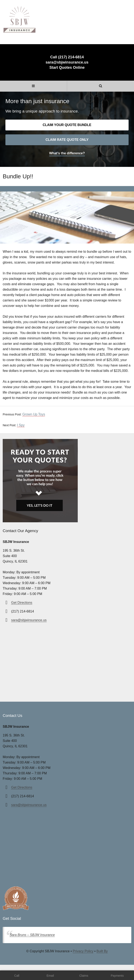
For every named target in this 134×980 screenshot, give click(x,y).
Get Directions (22, 603)
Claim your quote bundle (67, 125)
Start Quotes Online (67, 67)
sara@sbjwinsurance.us (67, 62)
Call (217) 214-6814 (67, 57)
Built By (102, 951)
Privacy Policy (83, 951)
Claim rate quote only (67, 140)
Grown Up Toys (34, 414)
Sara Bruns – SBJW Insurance (32, 935)
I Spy (21, 425)
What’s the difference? (67, 153)
